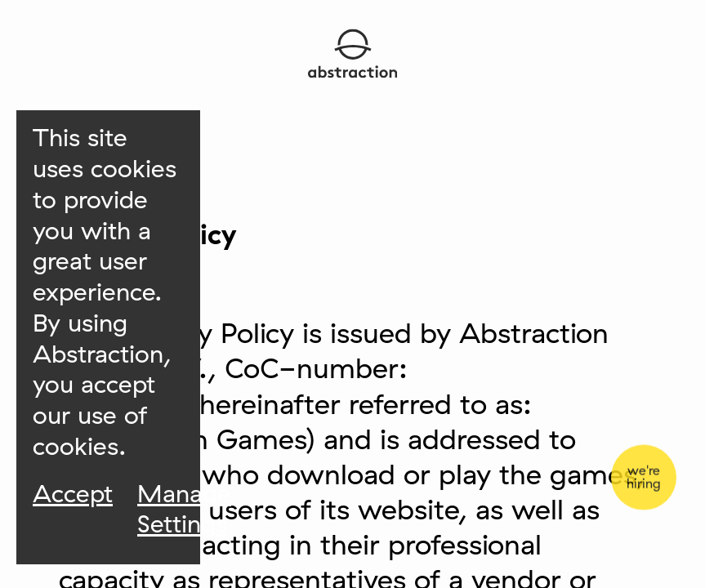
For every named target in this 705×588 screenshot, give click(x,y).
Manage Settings (184, 509)
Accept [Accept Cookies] (73, 494)
